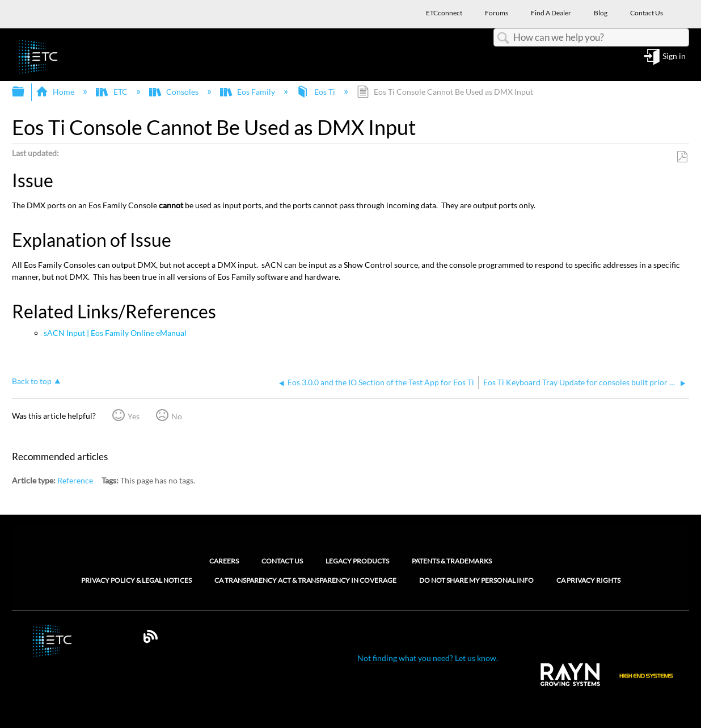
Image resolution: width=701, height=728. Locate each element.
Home (56, 92)
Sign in (674, 56)
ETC (112, 92)
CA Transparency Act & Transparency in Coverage (305, 580)
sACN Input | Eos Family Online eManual (115, 333)
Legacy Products (357, 561)
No (177, 416)
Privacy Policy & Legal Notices (136, 580)
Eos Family (248, 92)
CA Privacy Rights (588, 580)
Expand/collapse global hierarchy (26, 92)
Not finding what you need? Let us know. (428, 658)
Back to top (32, 381)
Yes (134, 416)
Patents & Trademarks (452, 561)
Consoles (175, 92)
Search (504, 38)
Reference (75, 480)
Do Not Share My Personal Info (476, 580)
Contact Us (282, 561)
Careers (224, 561)
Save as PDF (682, 157)
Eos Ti (316, 92)
